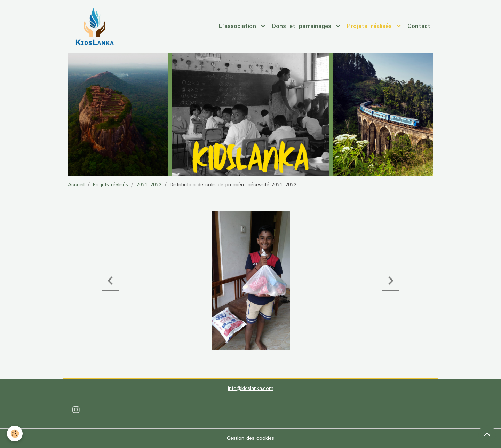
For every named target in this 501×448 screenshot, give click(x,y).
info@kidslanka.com (251, 388)
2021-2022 (149, 185)
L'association (239, 26)
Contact (419, 26)
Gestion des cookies (250, 438)
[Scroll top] (487, 434)
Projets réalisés (371, 26)
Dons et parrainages (303, 26)
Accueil (76, 185)
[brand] (96, 26)
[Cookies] (15, 434)
